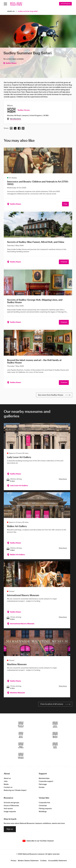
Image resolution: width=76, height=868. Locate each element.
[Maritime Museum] (55, 735)
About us (7, 778)
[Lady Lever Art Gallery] (21, 756)
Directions (63, 479)
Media (6, 784)
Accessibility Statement (57, 861)
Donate (42, 787)
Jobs (6, 781)
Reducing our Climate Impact (15, 790)
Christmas (43, 806)
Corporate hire (44, 803)
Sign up (10, 829)
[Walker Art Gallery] (21, 745)
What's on (11, 11)
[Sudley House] (55, 745)
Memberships (44, 778)
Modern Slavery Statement (28, 861)
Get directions (15, 119)
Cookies (43, 861)
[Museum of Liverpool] (21, 724)
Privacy (14, 861)
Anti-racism (8, 809)
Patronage (43, 784)
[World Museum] (55, 724)
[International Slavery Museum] (21, 735)
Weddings (43, 812)
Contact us (8, 787)
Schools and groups (11, 803)
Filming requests (45, 809)
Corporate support (46, 781)
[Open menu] (5, 4)
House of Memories (11, 806)
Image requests (10, 812)
